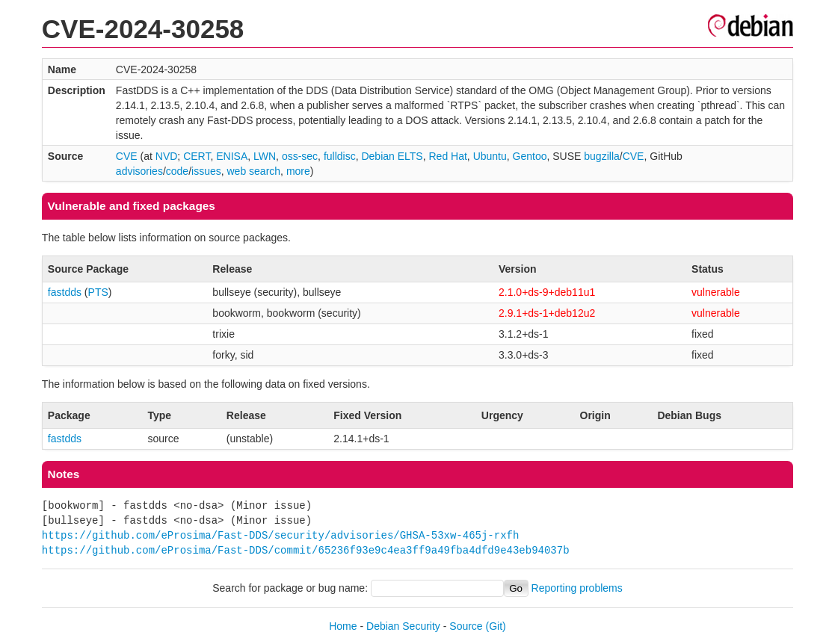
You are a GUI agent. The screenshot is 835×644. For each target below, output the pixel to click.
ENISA (232, 156)
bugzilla (601, 156)
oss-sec (300, 156)
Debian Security (403, 626)
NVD (167, 156)
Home (343, 626)
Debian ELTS (392, 156)
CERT (197, 156)
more (298, 171)
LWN (265, 156)
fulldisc (340, 156)
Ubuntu (490, 156)
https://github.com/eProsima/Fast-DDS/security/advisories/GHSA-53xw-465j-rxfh (280, 535)
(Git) (496, 626)
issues (206, 171)
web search (254, 171)
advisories (139, 171)
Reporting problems (577, 588)
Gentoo (530, 156)
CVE (127, 156)
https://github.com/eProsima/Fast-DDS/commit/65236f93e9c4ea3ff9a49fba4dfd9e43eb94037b (306, 550)
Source (466, 626)
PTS (98, 292)
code (177, 171)
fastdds (65, 292)
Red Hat (447, 156)
